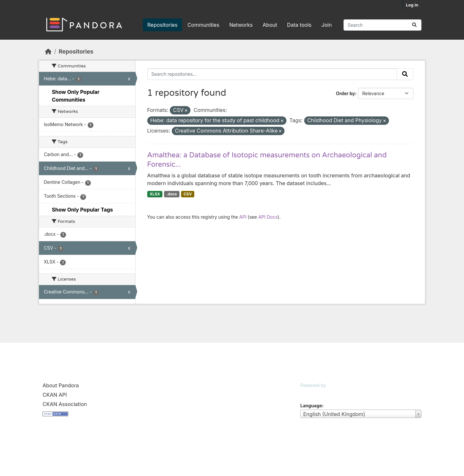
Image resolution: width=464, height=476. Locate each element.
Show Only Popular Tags (82, 210)
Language (311, 406)
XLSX (155, 194)
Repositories (162, 25)
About (270, 25)
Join (327, 25)
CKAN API (55, 395)
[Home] (48, 51)
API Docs (268, 217)
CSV (188, 194)
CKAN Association (65, 404)
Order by (345, 93)
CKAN (311, 393)
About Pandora (61, 385)
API (243, 217)
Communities (203, 25)
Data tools (299, 25)
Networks (241, 25)
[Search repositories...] (382, 25)
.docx (172, 194)
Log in (412, 5)
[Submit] (414, 25)
